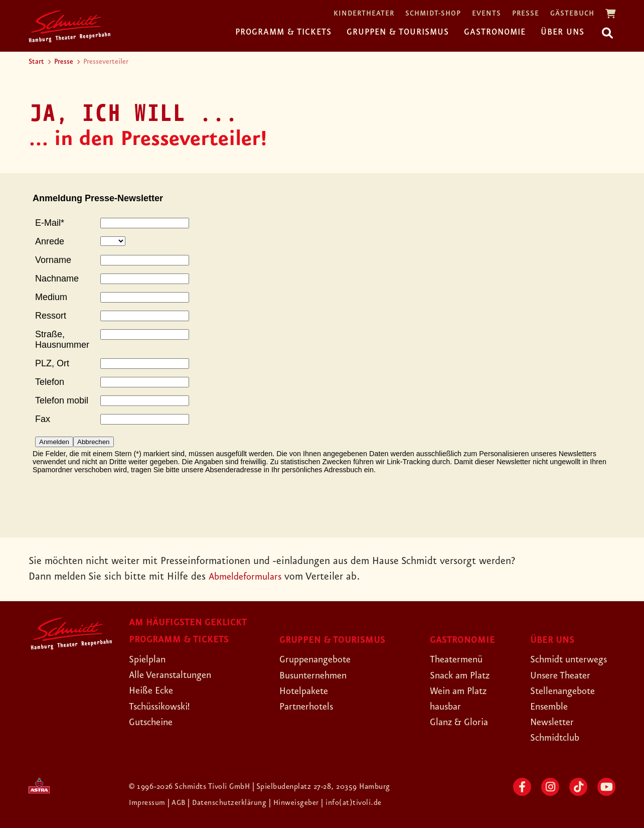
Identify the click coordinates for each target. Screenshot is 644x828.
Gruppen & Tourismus (398, 32)
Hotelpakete (306, 691)
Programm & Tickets (283, 32)
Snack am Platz (463, 675)
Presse (526, 14)
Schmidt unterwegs (572, 659)
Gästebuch (572, 14)
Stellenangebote (566, 691)
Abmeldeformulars (248, 577)
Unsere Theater (563, 675)
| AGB (178, 803)
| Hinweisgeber (297, 803)
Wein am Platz (461, 691)
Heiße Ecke (153, 691)
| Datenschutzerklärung (228, 803)
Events (487, 14)
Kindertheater (364, 14)
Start (36, 62)
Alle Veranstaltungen (174, 675)
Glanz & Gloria (462, 722)
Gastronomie (495, 32)
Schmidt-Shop (433, 14)
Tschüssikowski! (163, 707)
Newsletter (554, 722)
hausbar (447, 707)
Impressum (148, 803)
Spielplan (149, 659)
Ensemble (551, 707)
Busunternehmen (316, 675)
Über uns (562, 32)
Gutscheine (153, 722)
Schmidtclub (557, 738)
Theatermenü (459, 659)
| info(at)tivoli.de (353, 803)
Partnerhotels (309, 707)
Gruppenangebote (318, 659)
